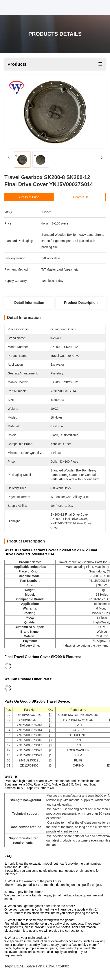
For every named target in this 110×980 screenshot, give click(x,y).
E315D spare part (28, 966)
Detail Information (29, 303)
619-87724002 (58, 966)
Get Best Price (29, 197)
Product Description (81, 303)
